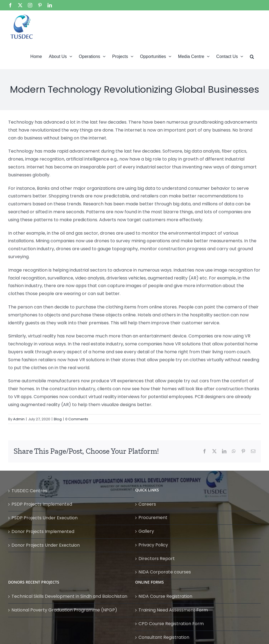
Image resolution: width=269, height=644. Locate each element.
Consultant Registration (164, 637)
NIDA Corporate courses (165, 572)
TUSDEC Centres (29, 491)
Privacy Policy (153, 545)
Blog (58, 419)
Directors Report (157, 559)
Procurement (153, 518)
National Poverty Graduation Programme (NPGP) (64, 610)
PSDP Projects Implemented (42, 504)
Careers (147, 504)
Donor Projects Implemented (43, 531)
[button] (252, 56)
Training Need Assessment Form (173, 610)
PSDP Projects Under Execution (45, 518)
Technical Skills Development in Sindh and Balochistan (69, 596)
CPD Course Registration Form (171, 624)
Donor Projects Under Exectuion (46, 545)
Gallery (146, 531)
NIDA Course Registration (165, 596)
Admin (19, 419)
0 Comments (77, 419)
